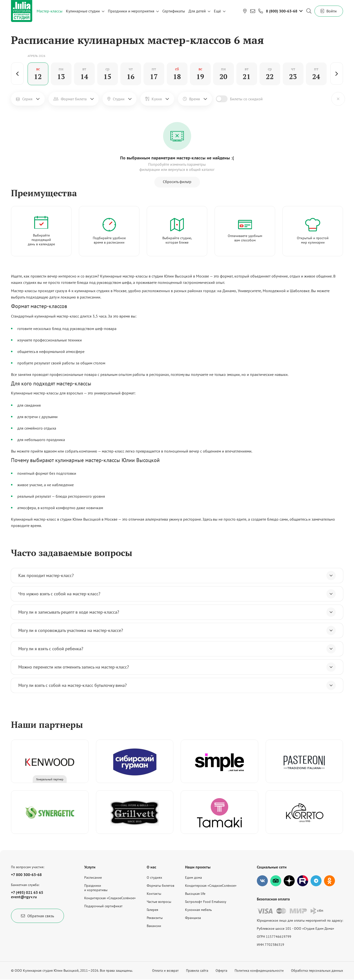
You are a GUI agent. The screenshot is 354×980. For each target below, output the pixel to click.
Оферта (221, 970)
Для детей (197, 11)
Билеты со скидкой (246, 99)
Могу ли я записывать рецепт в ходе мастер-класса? (177, 612)
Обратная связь (37, 916)
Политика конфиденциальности (259, 970)
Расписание (93, 877)
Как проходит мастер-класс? (177, 576)
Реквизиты (155, 918)
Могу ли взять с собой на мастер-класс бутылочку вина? (177, 685)
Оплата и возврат (165, 970)
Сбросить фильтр (177, 182)
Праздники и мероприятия (131, 11)
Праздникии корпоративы (96, 888)
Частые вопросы (159, 902)
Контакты (154, 894)
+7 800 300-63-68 (26, 875)
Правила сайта (197, 970)
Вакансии (154, 926)
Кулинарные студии (83, 11)
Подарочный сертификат (103, 906)
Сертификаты (174, 11)
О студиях (154, 877)
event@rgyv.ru (24, 897)
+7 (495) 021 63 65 (27, 892)
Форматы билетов (161, 886)
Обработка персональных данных (317, 970)
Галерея (152, 910)
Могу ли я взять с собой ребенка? (177, 649)
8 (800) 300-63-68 (282, 11)
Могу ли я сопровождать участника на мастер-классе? (177, 630)
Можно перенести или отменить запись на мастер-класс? (177, 667)
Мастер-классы (50, 11)
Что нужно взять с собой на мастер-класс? (177, 594)
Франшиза (193, 918)
